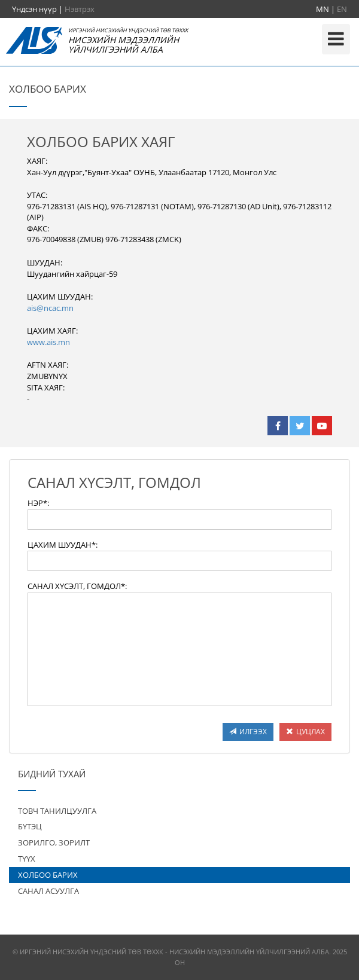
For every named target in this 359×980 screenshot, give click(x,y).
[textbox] (180, 520)
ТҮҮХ (27, 859)
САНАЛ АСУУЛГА (48, 891)
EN (342, 9)
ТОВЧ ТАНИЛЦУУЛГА (57, 811)
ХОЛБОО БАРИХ (48, 875)
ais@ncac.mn (50, 308)
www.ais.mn (48, 342)
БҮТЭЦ (30, 826)
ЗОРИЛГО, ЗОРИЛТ (54, 842)
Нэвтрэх (80, 9)
